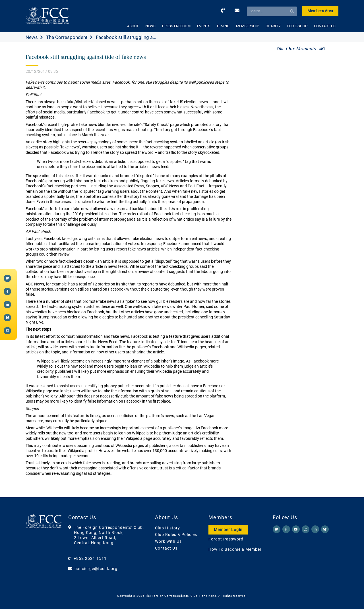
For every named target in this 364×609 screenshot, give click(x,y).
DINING (223, 26)
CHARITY (273, 26)
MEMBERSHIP (248, 26)
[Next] (328, 55)
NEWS (150, 26)
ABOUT (133, 26)
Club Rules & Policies (176, 535)
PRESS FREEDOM (176, 26)
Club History (167, 528)
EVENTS (204, 26)
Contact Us (166, 548)
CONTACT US (325, 26)
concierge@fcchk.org (96, 569)
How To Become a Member (235, 549)
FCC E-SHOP (297, 26)
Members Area (320, 11)
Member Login (228, 530)
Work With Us (168, 541)
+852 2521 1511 (90, 558)
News (32, 37)
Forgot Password (226, 539)
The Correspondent (67, 37)
